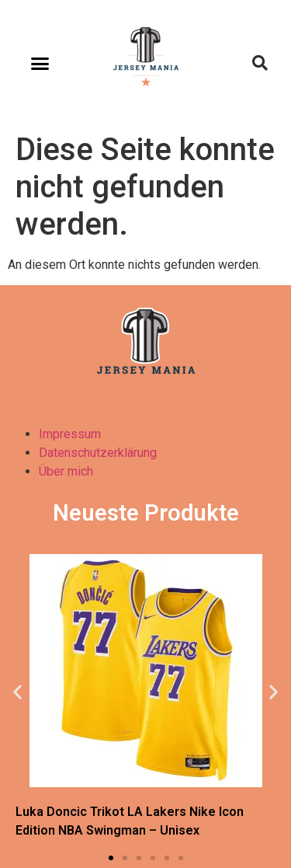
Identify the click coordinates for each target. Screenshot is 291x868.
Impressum (70, 434)
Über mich (66, 471)
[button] (40, 63)
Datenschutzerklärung (98, 453)
